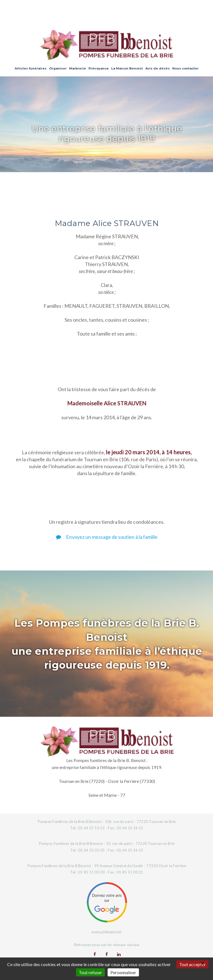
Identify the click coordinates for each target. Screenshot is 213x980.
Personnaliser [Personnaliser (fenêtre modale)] (123, 972)
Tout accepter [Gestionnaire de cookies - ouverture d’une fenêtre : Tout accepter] (192, 964)
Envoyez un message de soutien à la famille (107, 537)
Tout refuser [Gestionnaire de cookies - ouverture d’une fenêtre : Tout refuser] (90, 972)
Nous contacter (185, 68)
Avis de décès (158, 68)
